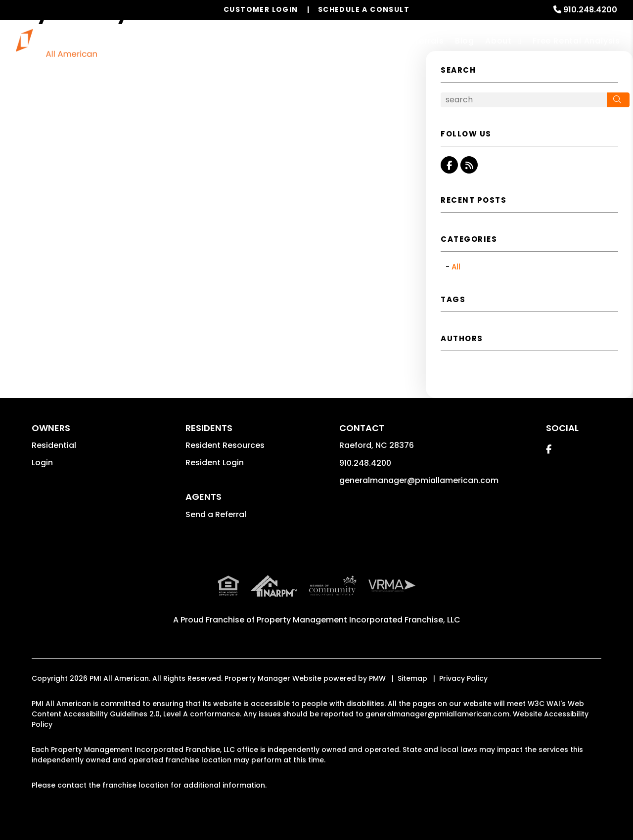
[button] (449, 165)
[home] (56, 42)
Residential (54, 445)
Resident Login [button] (215, 463)
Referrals (425, 41)
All (456, 267)
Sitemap (412, 678)
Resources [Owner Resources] (361, 41)
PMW (377, 678)
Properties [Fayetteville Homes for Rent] (305, 41)
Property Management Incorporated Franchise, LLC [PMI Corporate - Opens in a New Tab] (359, 620)
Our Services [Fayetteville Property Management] (235, 41)
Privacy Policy (463, 678)
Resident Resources (225, 445)
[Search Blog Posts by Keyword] (524, 100)
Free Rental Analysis (576, 41)
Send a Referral (216, 514)
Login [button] (42, 463)
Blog (465, 41)
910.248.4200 (590, 10)
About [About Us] (498, 41)
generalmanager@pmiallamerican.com (419, 480)
